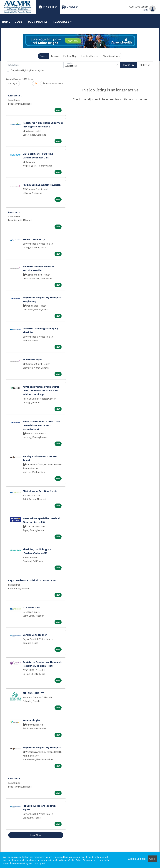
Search (43, 56)
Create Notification (53, 83)
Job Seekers (48, 7)
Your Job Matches (90, 56)
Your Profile (38, 22)
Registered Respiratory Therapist (42, 747)
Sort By (12, 83)
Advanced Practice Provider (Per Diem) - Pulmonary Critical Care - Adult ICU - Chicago (41, 390)
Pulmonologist (31, 720)
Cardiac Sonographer (35, 635)
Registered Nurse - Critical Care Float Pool (32, 580)
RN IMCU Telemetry (34, 239)
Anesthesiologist (32, 359)
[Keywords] (35, 65)
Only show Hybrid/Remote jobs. (27, 70)
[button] (145, 65)
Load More (36, 835)
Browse (55, 56)
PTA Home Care (31, 607)
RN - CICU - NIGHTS (33, 693)
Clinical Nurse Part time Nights (40, 491)
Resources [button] (61, 22)
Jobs (19, 22)
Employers (70, 7)
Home (6, 22)
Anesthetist (15, 96)
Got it (152, 859)
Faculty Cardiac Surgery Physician (42, 185)
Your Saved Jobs (112, 56)
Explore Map (70, 56)
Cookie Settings (137, 859)
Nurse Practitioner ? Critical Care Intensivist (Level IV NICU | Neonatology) (41, 425)
